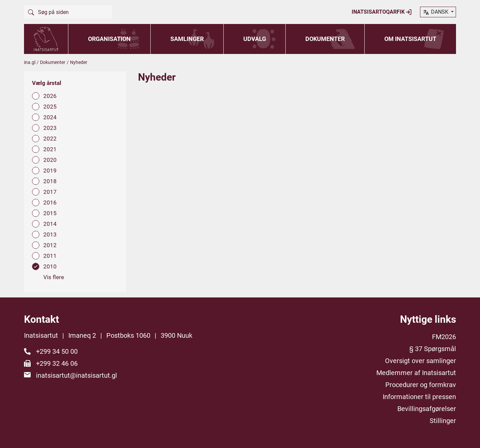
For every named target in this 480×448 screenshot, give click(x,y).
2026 (50, 96)
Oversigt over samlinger (420, 361)
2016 (50, 203)
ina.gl (30, 62)
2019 (50, 171)
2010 (50, 266)
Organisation (109, 39)
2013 (50, 234)
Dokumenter (325, 39)
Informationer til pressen (419, 397)
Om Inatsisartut (410, 39)
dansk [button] (436, 12)
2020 (50, 160)
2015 (50, 213)
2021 (50, 149)
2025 (50, 107)
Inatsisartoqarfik (382, 12)
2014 (50, 224)
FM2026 (444, 337)
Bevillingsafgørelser (427, 409)
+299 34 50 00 (57, 351)
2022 (50, 139)
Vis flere (54, 277)
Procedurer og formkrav (421, 385)
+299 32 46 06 (57, 363)
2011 (50, 256)
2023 (50, 128)
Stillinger (443, 421)
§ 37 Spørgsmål (433, 349)
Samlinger (187, 39)
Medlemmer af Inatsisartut (416, 373)
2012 (50, 245)
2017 (50, 192)
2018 (50, 181)
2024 (50, 117)
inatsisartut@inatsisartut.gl (76, 375)
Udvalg (255, 39)
